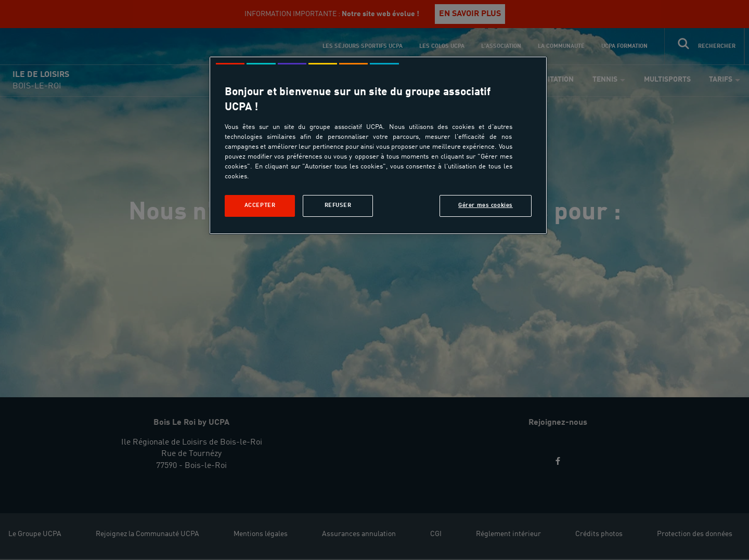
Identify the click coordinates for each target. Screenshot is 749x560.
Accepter (260, 205)
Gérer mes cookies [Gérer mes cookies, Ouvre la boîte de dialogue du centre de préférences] (486, 205)
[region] (378, 145)
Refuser (338, 205)
